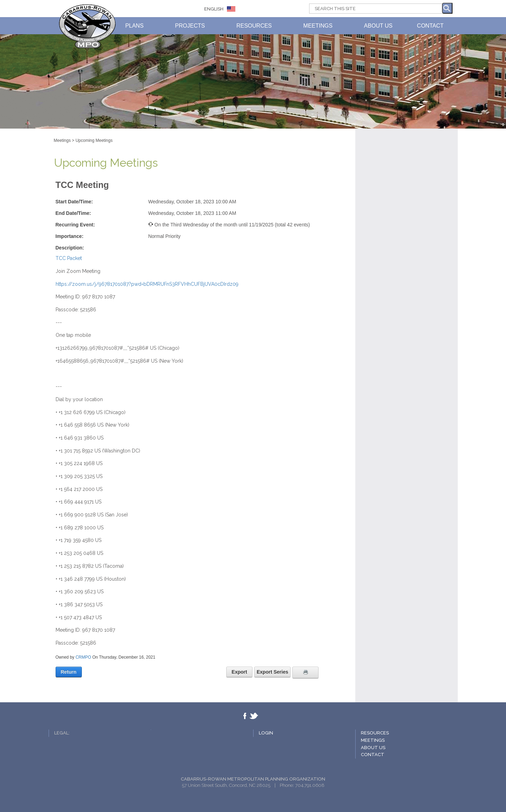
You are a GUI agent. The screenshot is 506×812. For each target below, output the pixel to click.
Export (239, 672)
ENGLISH (214, 9)
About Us (373, 748)
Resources (375, 733)
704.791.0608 (310, 785)
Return (68, 672)
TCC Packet (69, 258)
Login (266, 733)
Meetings (373, 740)
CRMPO (83, 657)
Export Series (272, 672)
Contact (373, 755)
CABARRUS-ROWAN (87, 26)
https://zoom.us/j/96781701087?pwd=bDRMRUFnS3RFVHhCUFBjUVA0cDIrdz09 (147, 284)
